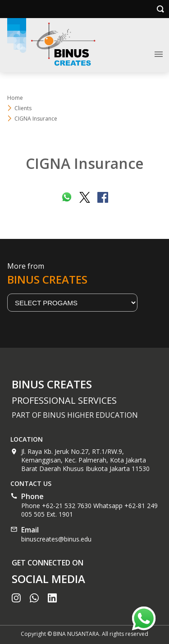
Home (15, 98)
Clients (23, 108)
